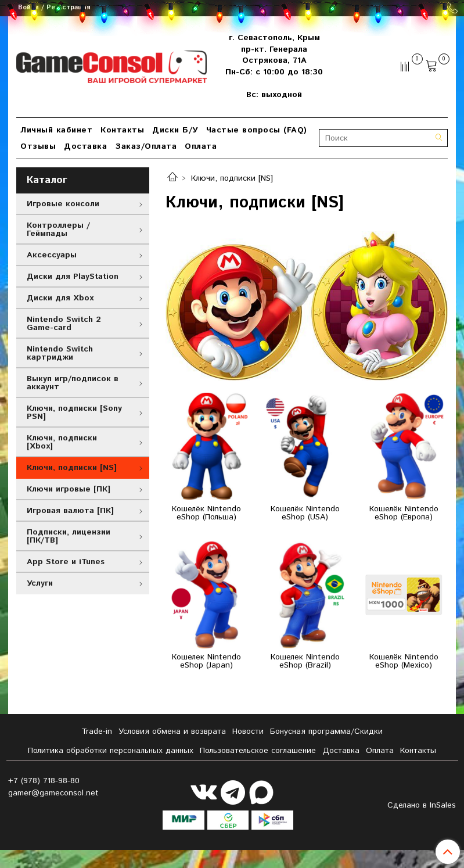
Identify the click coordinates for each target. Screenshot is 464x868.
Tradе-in (97, 731)
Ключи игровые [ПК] (69, 489)
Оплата (201, 146)
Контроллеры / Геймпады (58, 229)
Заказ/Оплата (146, 146)
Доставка (85, 146)
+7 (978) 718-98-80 (44, 781)
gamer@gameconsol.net (53, 793)
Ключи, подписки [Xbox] (62, 442)
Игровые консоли (63, 204)
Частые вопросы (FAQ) (257, 130)
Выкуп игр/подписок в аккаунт (73, 383)
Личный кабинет (56, 130)
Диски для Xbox (60, 298)
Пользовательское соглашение (258, 751)
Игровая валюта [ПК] (70, 511)
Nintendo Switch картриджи (60, 353)
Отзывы (38, 146)
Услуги (40, 583)
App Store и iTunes (66, 562)
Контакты (122, 130)
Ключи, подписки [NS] (72, 468)
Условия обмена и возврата (172, 731)
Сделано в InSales (422, 805)
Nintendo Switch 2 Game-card (64, 324)
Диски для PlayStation (73, 277)
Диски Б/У (175, 130)
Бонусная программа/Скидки (326, 731)
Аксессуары (52, 255)
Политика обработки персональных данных (111, 751)
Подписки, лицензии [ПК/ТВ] (69, 536)
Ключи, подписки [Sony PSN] (74, 413)
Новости (248, 731)
